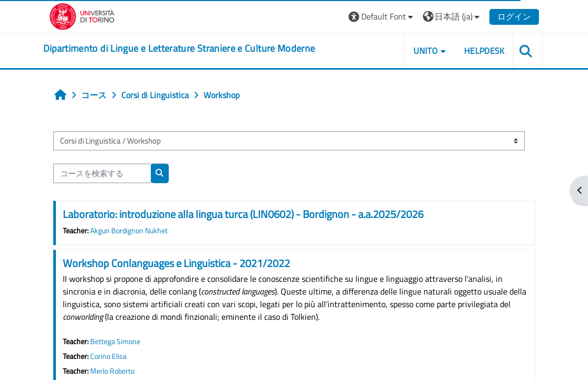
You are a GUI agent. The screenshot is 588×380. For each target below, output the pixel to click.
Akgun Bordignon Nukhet (129, 231)
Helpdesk (484, 51)
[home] (179, 49)
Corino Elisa (108, 356)
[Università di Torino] (82, 15)
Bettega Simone (115, 341)
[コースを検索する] (102, 173)
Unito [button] (426, 51)
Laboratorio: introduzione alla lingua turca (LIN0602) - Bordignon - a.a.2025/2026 (243, 214)
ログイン (514, 16)
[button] (382, 17)
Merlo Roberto (112, 371)
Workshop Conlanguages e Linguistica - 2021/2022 (176, 263)
